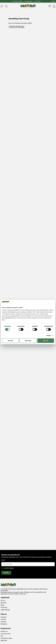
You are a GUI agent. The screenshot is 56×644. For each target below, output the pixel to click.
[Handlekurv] (54, 6)
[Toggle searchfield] (6, 6)
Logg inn (53, 1)
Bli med (6, 573)
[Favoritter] (50, 6)
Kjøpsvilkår (4, 641)
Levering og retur (6, 634)
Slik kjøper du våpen (6, 638)
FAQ (2, 636)
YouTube (3, 619)
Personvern (4, 607)
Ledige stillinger (5, 610)
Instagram (4, 617)
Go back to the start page (16, 27)
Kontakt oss (4, 631)
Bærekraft (4, 603)
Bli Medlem (4, 624)
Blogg (2, 605)
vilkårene (11, 568)
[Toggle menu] (2, 6)
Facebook (3, 622)
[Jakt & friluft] (28, 6)
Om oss (3, 601)
